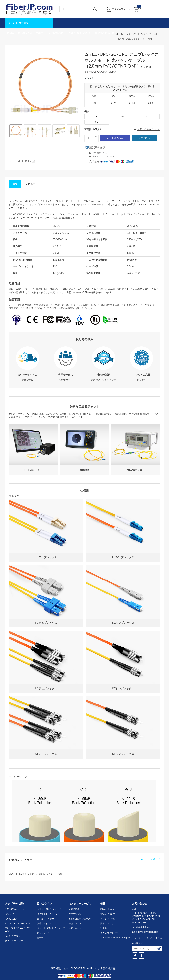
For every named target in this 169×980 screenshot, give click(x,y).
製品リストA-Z (44, 924)
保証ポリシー (75, 924)
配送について (107, 924)
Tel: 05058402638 (105, 33)
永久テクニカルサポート (103, 156)
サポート (41, 33)
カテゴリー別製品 (46, 919)
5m (97, 122)
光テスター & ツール (15, 941)
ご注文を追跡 (75, 914)
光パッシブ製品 (13, 936)
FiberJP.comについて (79, 33)
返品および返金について (80, 919)
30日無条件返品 (100, 153)
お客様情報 (74, 909)
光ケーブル (42, 938)
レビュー (30, 184)
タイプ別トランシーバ (48, 914)
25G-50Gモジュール (15, 909)
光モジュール (43, 933)
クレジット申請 (108, 919)
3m (147, 117)
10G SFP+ (10, 914)
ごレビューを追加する (150, 859)
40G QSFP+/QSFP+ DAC (18, 924)
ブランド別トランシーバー (50, 909)
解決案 (11, 33)
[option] (16, 131)
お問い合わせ (56, 33)
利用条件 (105, 928)
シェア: (12, 161)
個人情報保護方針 (109, 933)
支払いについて (108, 914)
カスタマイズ (25, 33)
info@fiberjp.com (149, 932)
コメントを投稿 (54, 874)
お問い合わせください (147, 130)
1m (97, 117)
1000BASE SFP (13, 919)
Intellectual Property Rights (115, 938)
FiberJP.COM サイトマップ (51, 928)
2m (122, 117)
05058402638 (143, 927)
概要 (15, 184)
